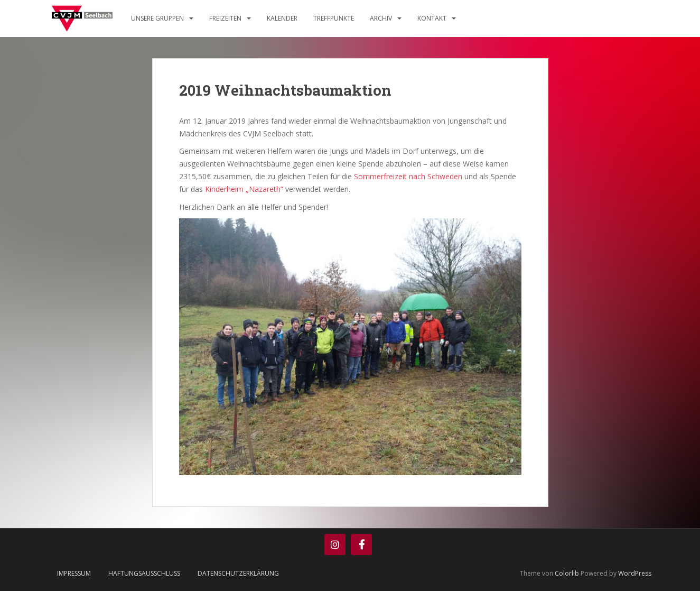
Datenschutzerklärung (238, 573)
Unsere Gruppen (157, 18)
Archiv (381, 18)
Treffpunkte (334, 18)
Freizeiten (225, 18)
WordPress (635, 573)
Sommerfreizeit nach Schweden (408, 176)
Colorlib (567, 573)
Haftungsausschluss (144, 573)
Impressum (74, 573)
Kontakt (432, 18)
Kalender (282, 18)
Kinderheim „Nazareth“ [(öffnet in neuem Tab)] (244, 189)
